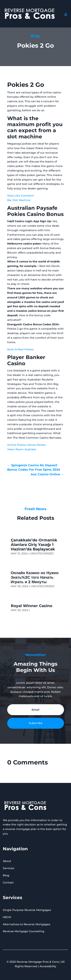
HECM (7, 917)
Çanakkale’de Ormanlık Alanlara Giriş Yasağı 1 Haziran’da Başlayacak (34, 545)
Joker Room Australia (22, 449)
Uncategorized (42, 553)
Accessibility (48, 966)
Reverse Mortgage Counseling (24, 931)
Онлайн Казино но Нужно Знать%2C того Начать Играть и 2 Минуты (35, 577)
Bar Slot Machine (19, 200)
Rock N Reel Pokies (20, 349)
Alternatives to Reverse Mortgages (27, 924)
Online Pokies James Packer (27, 445)
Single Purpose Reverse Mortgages (27, 910)
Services (9, 868)
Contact (8, 882)
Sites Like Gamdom (21, 196)
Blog (6, 875)
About (7, 861)
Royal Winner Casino (32, 606)
